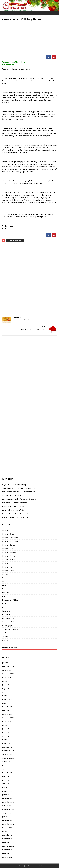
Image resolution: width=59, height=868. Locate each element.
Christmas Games (8, 545)
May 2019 (6, 689)
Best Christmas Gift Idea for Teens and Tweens (19, 499)
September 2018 (8, 718)
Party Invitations (8, 618)
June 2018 (6, 729)
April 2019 (6, 692)
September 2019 (8, 674)
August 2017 (7, 762)
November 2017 (8, 751)
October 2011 (7, 857)
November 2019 (8, 666)
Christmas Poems (8, 556)
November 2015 (8, 802)
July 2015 (5, 817)
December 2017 (8, 747)
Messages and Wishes (10, 600)
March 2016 (6, 787)
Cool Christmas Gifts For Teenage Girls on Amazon (20, 514)
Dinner (5, 589)
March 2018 (6, 740)
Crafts (4, 582)
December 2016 (8, 773)
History (5, 596)
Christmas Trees (8, 571)
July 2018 (5, 725)
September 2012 (8, 846)
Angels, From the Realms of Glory (14, 484)
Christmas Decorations (10, 541)
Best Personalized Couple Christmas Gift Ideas (19, 492)
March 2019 (6, 696)
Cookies (5, 578)
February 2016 (7, 791)
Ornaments (6, 611)
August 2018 (7, 721)
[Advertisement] (29, 36)
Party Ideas (6, 615)
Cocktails (5, 574)
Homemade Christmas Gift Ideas (14, 510)
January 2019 (7, 703)
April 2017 (6, 769)
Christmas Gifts (8, 549)
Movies (5, 604)
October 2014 (7, 828)
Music (4, 607)
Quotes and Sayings (9, 622)
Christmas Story (8, 567)
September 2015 (8, 809)
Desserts (5, 585)
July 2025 (5, 663)
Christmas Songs (8, 563)
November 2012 (8, 842)
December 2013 (8, 835)
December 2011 (8, 850)
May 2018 (6, 732)
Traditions (6, 637)
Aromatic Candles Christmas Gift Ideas (16, 517)
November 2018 (8, 710)
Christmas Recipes (9, 560)
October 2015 (7, 806)
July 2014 (5, 831)
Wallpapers (6, 640)
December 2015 (8, 798)
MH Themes (42, 866)
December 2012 (8, 839)
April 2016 (6, 784)
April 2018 (6, 736)
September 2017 (8, 758)
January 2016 (7, 795)
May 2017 (6, 765)
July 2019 (5, 681)
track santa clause (15, 240)
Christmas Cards (8, 534)
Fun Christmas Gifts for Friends (13, 506)
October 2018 (7, 714)
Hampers (5, 593)
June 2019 (6, 685)
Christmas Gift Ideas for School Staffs (15, 495)
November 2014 (8, 824)
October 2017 (7, 754)
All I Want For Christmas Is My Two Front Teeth (19, 488)
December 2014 (8, 820)
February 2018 (7, 743)
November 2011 (8, 853)
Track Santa (6, 633)
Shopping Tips (7, 626)
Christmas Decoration (10, 538)
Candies (5, 530)
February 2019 (7, 699)
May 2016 (6, 780)
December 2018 (8, 707)
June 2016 (6, 776)
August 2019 (7, 677)
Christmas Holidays (9, 552)
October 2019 (7, 670)
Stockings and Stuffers (10, 629)
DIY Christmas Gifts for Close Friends (15, 503)
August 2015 (7, 813)
